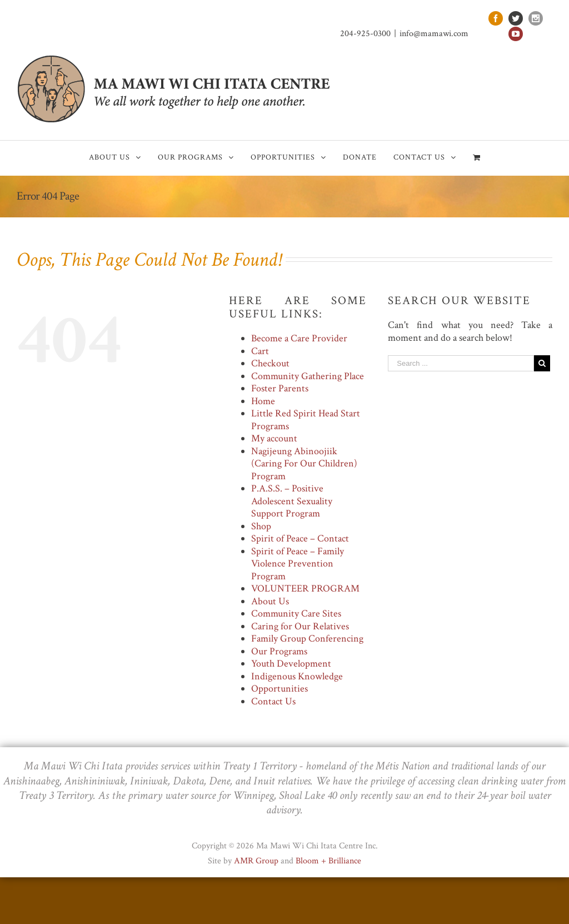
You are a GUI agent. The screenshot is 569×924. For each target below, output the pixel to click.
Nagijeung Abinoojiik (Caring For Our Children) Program (304, 464)
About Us (270, 601)
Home (263, 401)
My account (274, 438)
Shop (261, 526)
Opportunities (279, 689)
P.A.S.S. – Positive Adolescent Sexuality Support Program (292, 501)
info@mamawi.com (434, 34)
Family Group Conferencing (307, 639)
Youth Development (291, 664)
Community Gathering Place (308, 376)
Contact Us (273, 701)
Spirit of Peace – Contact (300, 538)
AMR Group (256, 861)
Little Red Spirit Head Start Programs (306, 420)
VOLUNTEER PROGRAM (305, 588)
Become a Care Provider (299, 338)
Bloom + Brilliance (328, 861)
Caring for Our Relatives (300, 626)
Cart (260, 351)
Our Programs (279, 651)
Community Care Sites (296, 613)
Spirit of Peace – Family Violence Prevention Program (298, 564)
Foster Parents (280, 388)
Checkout (270, 363)
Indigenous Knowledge (297, 676)
